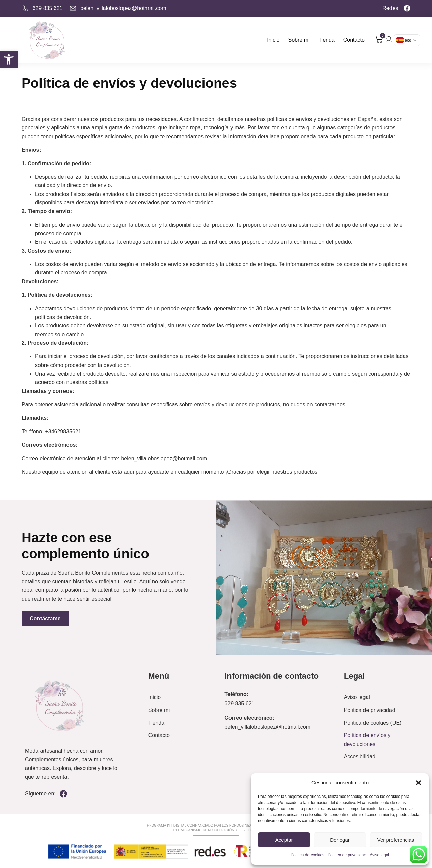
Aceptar (284, 840)
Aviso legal (379, 855)
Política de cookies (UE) (373, 723)
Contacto (354, 40)
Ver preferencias (396, 840)
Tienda (326, 40)
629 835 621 (239, 704)
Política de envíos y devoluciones (367, 740)
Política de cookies (307, 855)
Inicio (273, 40)
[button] (9, 59)
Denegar (340, 840)
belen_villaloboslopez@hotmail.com (267, 727)
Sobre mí (299, 40)
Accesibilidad (360, 757)
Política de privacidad (347, 855)
